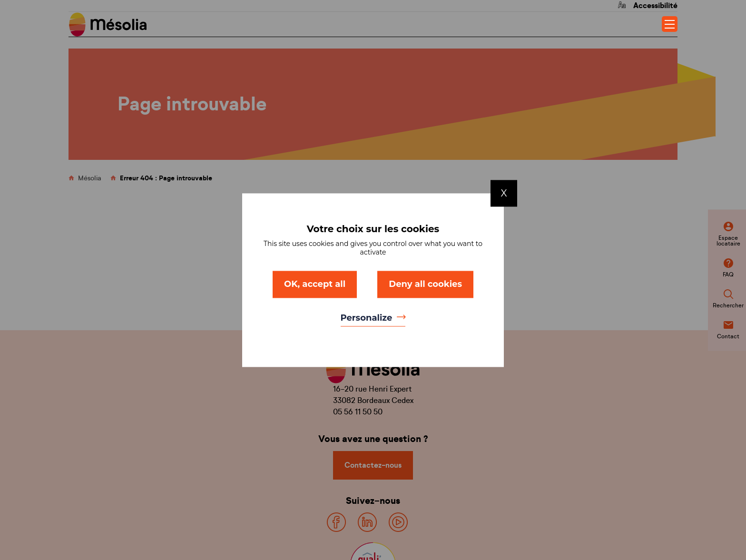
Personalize (368, 318)
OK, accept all (315, 284)
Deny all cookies (425, 284)
